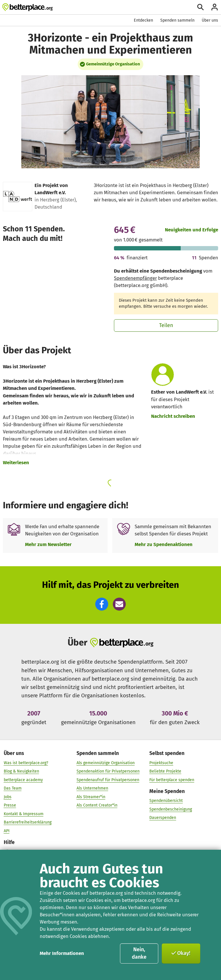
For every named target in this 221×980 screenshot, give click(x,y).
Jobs (8, 797)
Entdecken (143, 20)
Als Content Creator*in (97, 805)
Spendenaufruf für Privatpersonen (108, 780)
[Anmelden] (215, 7)
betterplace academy (23, 780)
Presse (10, 805)
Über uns (210, 20)
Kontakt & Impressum (24, 814)
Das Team (13, 788)
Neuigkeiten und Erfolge (192, 230)
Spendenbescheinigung (171, 809)
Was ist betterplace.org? (26, 763)
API (7, 831)
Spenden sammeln (177, 20)
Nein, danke (139, 953)
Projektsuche (161, 763)
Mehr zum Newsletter (48, 544)
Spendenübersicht (166, 801)
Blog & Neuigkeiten (21, 771)
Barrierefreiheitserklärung (28, 822)
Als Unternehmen (92, 788)
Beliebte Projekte (165, 771)
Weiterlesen (16, 462)
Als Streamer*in (91, 797)
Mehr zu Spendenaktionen (164, 544)
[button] (102, 604)
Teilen (166, 325)
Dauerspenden (163, 818)
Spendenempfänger (135, 278)
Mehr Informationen (62, 953)
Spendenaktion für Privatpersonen (108, 771)
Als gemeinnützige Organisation (106, 763)
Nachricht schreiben (173, 416)
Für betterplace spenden (172, 780)
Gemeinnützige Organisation (113, 64)
